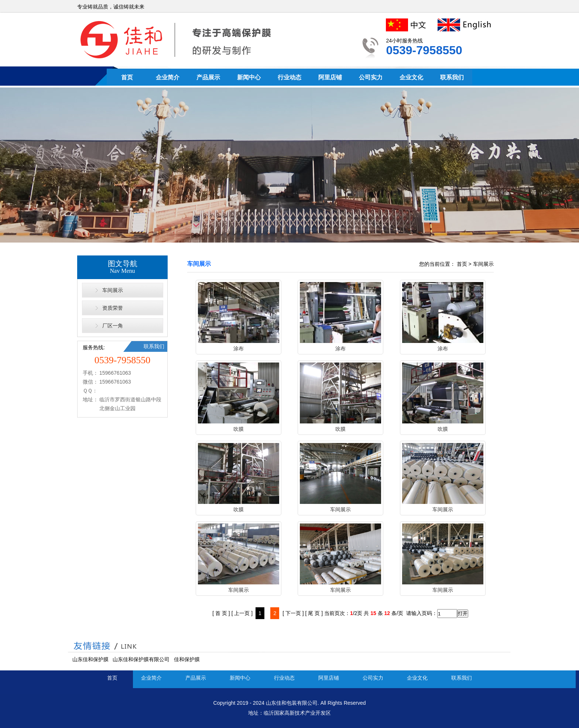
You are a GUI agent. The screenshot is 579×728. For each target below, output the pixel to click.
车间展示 (113, 290)
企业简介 (168, 77)
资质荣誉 (113, 308)
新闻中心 (249, 77)
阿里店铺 (330, 77)
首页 (127, 77)
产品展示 (208, 77)
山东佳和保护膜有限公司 (141, 659)
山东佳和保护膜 (90, 659)
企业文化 (411, 77)
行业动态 (289, 77)
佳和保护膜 (187, 659)
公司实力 (371, 77)
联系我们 (452, 77)
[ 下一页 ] (293, 613)
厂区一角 (113, 326)
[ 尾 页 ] (314, 613)
